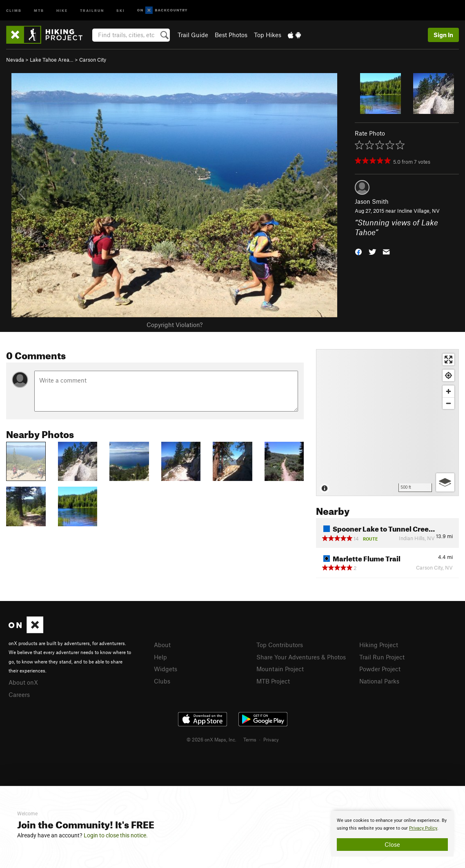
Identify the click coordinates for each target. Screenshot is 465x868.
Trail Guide (193, 35)
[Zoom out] (448, 403)
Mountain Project (280, 669)
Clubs (162, 681)
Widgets (166, 669)
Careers (19, 694)
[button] (358, 251)
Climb (14, 10)
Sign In (443, 35)
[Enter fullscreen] (448, 359)
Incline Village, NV (418, 211)
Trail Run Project (382, 657)
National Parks (379, 681)
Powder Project (380, 669)
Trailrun (92, 10)
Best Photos (231, 35)
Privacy (271, 739)
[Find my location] (448, 375)
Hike (62, 10)
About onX (23, 682)
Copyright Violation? (175, 325)
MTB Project (273, 681)
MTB (39, 10)
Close (392, 844)
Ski (121, 10)
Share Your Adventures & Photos (301, 657)
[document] (392, 834)
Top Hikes (268, 35)
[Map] (387, 423)
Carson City (93, 60)
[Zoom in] (448, 391)
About (162, 645)
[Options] (445, 482)
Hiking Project (379, 645)
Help (160, 657)
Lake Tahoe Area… (52, 60)
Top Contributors (280, 645)
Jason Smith (372, 201)
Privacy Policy (423, 828)
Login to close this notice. (116, 835)
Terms (250, 739)
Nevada (15, 60)
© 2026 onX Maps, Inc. (211, 739)
